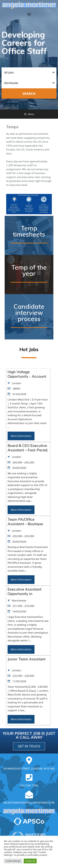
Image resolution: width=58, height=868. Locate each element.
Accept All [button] (30, 861)
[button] (29, 14)
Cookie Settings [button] (13, 861)
